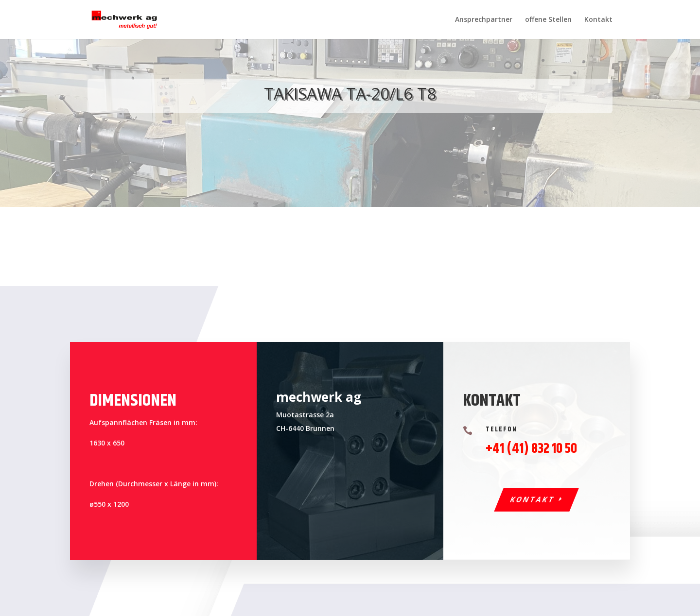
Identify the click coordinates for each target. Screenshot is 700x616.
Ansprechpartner (484, 20)
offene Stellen (548, 20)
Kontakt (598, 20)
